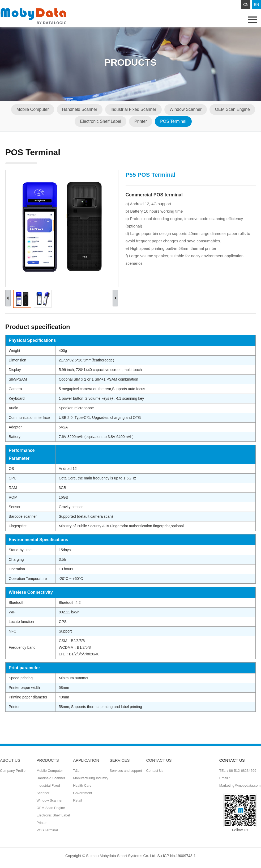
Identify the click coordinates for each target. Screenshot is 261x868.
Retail (77, 800)
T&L (76, 771)
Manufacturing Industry (91, 778)
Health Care (82, 785)
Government (83, 793)
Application (86, 760)
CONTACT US (159, 760)
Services (120, 760)
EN (256, 5)
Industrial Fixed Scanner (133, 109)
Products (48, 760)
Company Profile (13, 771)
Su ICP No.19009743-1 (176, 856)
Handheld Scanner (80, 109)
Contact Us (155, 771)
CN (246, 5)
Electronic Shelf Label (100, 121)
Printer (141, 121)
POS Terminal (173, 121)
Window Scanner (186, 109)
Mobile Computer (33, 109)
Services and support (126, 771)
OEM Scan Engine (233, 109)
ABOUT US (10, 760)
